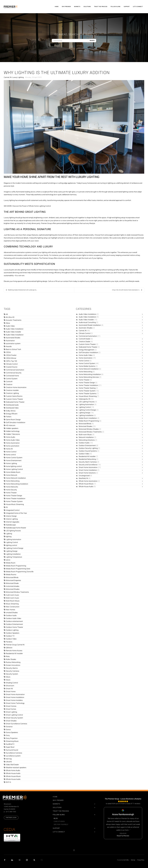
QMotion (9, 648)
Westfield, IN (83, 478)
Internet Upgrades (13, 522)
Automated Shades (13, 338)
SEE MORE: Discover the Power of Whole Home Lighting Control (27, 206)
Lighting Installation (13, 554)
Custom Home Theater (14, 399)
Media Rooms (11, 575)
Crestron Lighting (12, 393)
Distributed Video (12, 408)
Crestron (9, 385)
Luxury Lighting (18, 77)
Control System (12, 379)
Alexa (8, 323)
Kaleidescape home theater (16, 528)
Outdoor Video (11, 639)
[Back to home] (11, 7)
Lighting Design (12, 551)
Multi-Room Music (13, 601)
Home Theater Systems (87, 394)
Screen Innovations (13, 665)
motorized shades (13, 586)
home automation (13, 446)
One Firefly (126, 860)
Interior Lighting (12, 519)
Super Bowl (10, 747)
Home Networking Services (89, 377)
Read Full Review (123, 836)
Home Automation (13, 443)
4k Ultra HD (10, 317)
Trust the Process (101, 7)
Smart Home (11, 692)
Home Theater (11, 493)
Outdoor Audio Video (14, 618)
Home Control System (14, 458)
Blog (56, 818)
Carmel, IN (8, 77)
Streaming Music (12, 741)
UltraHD (9, 762)
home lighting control (14, 466)
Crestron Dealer (84, 342)
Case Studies (59, 821)
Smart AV (9, 689)
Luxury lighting (9, 200)
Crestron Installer (12, 390)
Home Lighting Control (14, 469)
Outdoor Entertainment (14, 624)
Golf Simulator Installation (16, 423)
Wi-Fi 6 (8, 782)
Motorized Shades (13, 589)
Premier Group (46, 223)
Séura (8, 677)
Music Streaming (12, 604)
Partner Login (11, 818)
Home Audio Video (13, 440)
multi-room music (13, 595)
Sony (8, 735)
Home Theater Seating (87, 388)
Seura (8, 680)
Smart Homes (11, 706)
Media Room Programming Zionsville (20, 572)
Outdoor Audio (11, 616)
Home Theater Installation (16, 499)
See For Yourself (61, 825)
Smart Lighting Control (14, 715)
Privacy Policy (141, 860)
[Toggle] (143, 314)
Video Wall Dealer (12, 765)
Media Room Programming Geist (18, 569)
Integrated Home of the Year (16, 513)
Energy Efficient (12, 414)
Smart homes (11, 709)
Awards (9, 347)
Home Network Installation (16, 478)
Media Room (11, 563)
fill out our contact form (64, 281)
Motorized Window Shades (89, 429)
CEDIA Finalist (11, 355)
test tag (9, 759)
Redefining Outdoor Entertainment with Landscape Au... (21, 290)
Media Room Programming (16, 566)
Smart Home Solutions (87, 473)
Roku (8, 656)
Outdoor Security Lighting (88, 448)
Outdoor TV (10, 636)
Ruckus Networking (13, 662)
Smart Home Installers (14, 700)
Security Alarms (12, 668)
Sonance (9, 727)
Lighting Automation (14, 540)
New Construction (13, 607)
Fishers (9, 417)
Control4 (9, 382)
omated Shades (12, 613)
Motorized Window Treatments (17, 592)
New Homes (11, 610)
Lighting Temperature (14, 557)
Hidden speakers (12, 428)
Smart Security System (14, 718)
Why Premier (66, 7)
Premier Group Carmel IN (15, 645)
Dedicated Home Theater (15, 402)
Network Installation (86, 437)
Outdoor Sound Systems (88, 451)
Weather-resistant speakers (16, 768)
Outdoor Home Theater (14, 627)
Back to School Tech (13, 349)
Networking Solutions (87, 440)
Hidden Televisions (13, 434)
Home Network (12, 475)
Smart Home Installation (15, 697)
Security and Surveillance (88, 465)
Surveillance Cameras (14, 753)
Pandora (9, 642)
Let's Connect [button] (138, 7)
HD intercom (11, 425)
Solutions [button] (87, 7)
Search (92, 41)
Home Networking (13, 481)
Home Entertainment (14, 461)
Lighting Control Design (15, 548)
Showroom (10, 686)
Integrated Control (13, 510)
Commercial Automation (15, 370)
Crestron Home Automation (16, 387)
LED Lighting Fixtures (87, 402)
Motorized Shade (12, 583)
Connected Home (12, 376)
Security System (12, 674)
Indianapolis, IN (84, 399)
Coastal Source (12, 367)
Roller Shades (11, 659)
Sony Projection (12, 738)
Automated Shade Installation (90, 325)
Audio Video (10, 326)
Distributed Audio (12, 405)
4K (7, 314)
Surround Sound (12, 750)
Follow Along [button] (116, 7)
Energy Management (86, 350)
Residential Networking (87, 459)
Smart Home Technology (15, 703)
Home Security (11, 490)
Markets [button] (77, 7)
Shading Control (12, 683)
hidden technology (13, 431)
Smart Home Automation (15, 694)
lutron (8, 560)
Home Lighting (11, 463)
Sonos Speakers (12, 732)
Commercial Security (14, 373)
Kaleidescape (11, 525)
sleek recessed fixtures (135, 235)
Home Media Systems (87, 366)
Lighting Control (12, 542)
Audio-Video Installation (15, 335)
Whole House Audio (13, 773)
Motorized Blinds (12, 578)
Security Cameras (13, 671)
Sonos (8, 730)
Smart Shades (11, 721)
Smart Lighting (11, 712)
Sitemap (133, 860)
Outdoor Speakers (13, 633)
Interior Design (11, 516)
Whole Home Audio (13, 771)
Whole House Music (13, 776)
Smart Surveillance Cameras (17, 724)
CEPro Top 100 (11, 361)
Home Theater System (14, 501)
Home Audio (11, 437)
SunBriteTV (10, 744)
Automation (10, 341)
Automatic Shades (86, 328)
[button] (74, 850)
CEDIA (8, 352)
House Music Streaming (15, 504)
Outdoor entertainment (14, 621)
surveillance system (13, 756)
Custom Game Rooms (14, 396)
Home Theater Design (14, 496)
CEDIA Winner (11, 358)
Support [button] (127, 7)
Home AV (9, 449)
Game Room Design (13, 420)
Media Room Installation (88, 418)
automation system (13, 344)
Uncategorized (84, 476)
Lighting (9, 534)
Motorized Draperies (13, 580)
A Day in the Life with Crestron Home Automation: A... (127, 290)
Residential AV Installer (14, 654)
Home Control (11, 452)
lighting (9, 537)
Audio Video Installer (13, 332)
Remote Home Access (14, 651)
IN (7, 507)
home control (11, 455)
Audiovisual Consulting (87, 322)
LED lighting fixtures (13, 531)
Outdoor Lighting (12, 630)
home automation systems (22, 252)
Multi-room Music (85, 435)
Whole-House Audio (13, 779)
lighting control (11, 545)
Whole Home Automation (88, 481)
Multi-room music (13, 598)
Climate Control (12, 364)
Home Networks (12, 487)
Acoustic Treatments (14, 320)
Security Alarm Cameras (88, 462)
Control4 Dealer (85, 339)
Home (57, 7)
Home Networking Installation (17, 484)
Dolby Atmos (11, 411)
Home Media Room (13, 472)
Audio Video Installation (15, 329)
